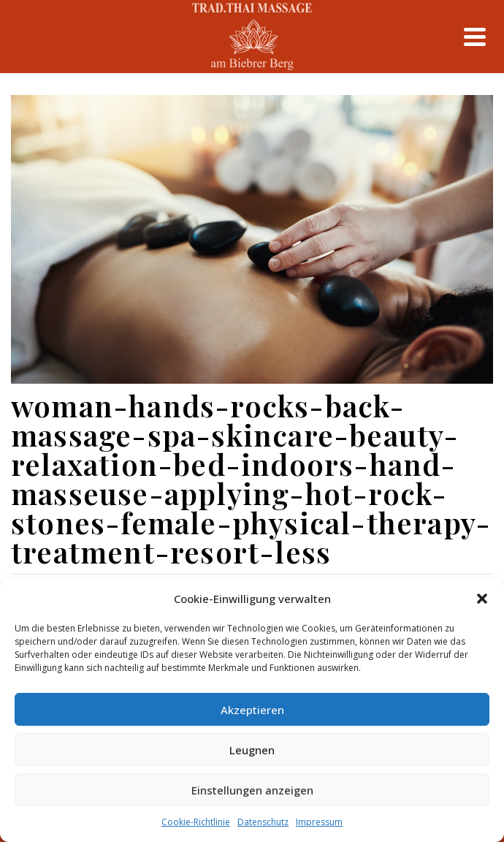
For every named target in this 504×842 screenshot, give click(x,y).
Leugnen (252, 750)
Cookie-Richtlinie (196, 822)
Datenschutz (263, 822)
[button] (482, 599)
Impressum (319, 822)
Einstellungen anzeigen (252, 790)
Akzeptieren (252, 710)
